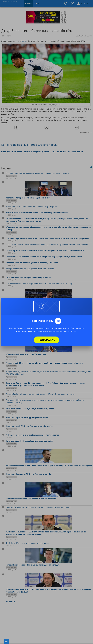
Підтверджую (46, 340)
